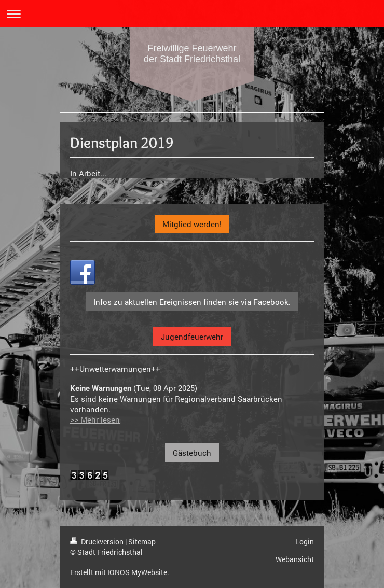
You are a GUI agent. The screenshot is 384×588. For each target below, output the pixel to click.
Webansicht (295, 559)
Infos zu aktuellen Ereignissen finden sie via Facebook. (192, 302)
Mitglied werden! (192, 224)
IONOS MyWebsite (137, 572)
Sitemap (142, 542)
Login (305, 542)
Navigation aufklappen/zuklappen (192, 14)
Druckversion (98, 542)
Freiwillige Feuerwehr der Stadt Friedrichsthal (192, 54)
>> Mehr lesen (95, 419)
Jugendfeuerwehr (192, 337)
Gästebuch (192, 453)
